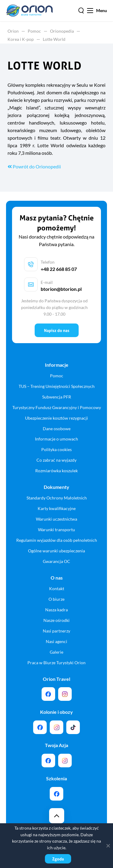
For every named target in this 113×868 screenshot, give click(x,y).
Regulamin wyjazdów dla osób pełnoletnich (57, 540)
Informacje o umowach (56, 439)
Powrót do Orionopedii (34, 166)
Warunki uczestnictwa (56, 519)
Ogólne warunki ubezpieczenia (56, 551)
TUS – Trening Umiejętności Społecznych (57, 386)
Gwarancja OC (56, 561)
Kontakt (57, 588)
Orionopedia (62, 31)
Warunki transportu (56, 530)
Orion (13, 31)
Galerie (56, 652)
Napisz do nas (57, 330)
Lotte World (54, 39)
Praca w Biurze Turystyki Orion (56, 663)
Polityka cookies (56, 449)
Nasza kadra (56, 610)
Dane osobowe (57, 429)
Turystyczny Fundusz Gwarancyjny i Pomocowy (57, 407)
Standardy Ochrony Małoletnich (57, 498)
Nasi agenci (56, 641)
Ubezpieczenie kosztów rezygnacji (56, 418)
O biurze (56, 599)
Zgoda (58, 859)
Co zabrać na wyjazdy (56, 460)
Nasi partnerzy (56, 631)
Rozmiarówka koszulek (56, 471)
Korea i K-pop (21, 39)
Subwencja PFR (57, 397)
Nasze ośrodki (56, 620)
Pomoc (34, 31)
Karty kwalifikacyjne (57, 508)
